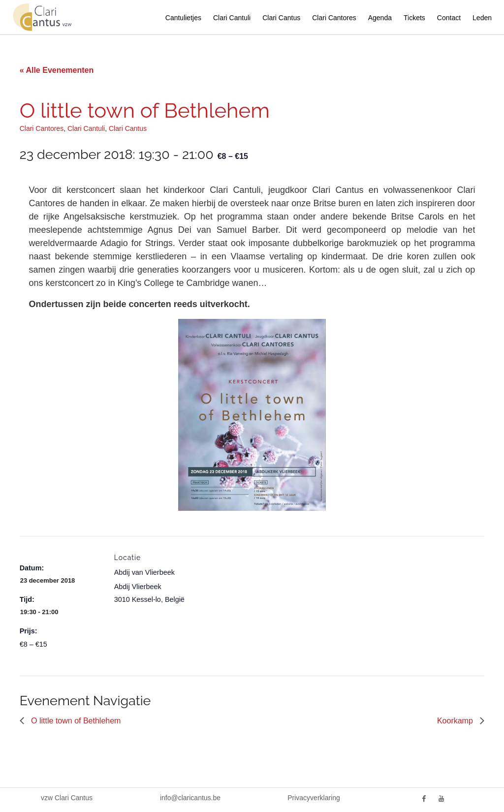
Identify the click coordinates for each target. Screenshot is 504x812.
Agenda (380, 18)
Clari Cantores (334, 18)
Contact (449, 18)
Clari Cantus (281, 18)
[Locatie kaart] (261, 604)
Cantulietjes (183, 18)
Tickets (414, 18)
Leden (482, 18)
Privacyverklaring (314, 798)
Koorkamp (456, 721)
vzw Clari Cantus (67, 798)
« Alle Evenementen (57, 70)
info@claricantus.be (190, 798)
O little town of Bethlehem (75, 721)
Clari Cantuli (232, 18)
